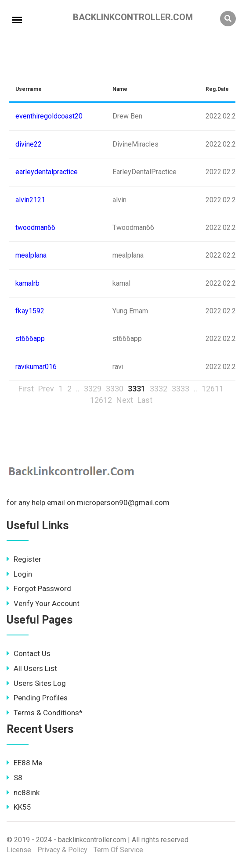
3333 (181, 389)
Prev (46, 389)
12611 (213, 389)
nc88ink (23, 793)
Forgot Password (39, 588)
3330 (115, 389)
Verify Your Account (43, 603)
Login (19, 574)
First (26, 389)
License (19, 850)
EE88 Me (24, 763)
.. (78, 389)
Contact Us (29, 653)
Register (24, 559)
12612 (101, 400)
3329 (93, 389)
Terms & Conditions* (45, 713)
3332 (159, 389)
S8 (14, 778)
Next (125, 400)
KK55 (19, 807)
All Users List (32, 668)
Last (145, 400)
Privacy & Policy (62, 850)
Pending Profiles (37, 698)
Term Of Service (118, 850)
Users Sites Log (36, 683)
